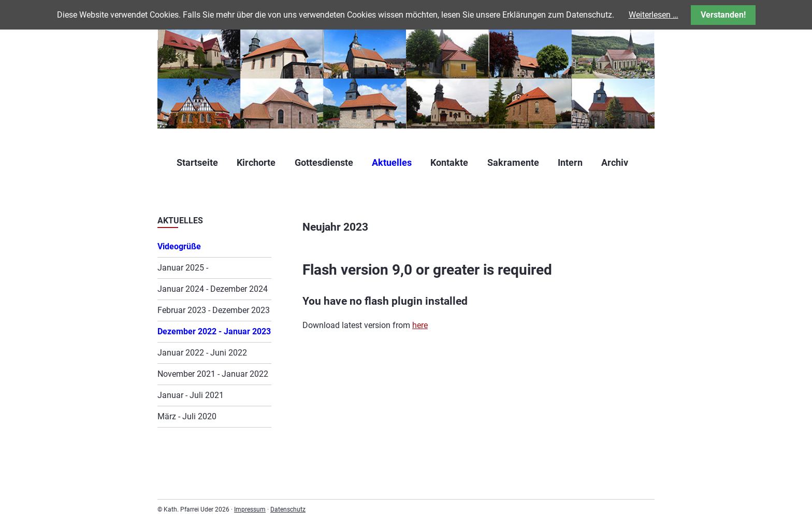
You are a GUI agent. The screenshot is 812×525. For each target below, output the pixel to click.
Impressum (250, 509)
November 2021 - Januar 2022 (213, 374)
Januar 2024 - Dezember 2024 (213, 289)
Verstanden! (723, 15)
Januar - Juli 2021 (191, 395)
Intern (570, 162)
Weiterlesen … (654, 15)
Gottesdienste (324, 162)
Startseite (197, 162)
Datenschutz (288, 509)
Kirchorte (256, 162)
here (420, 325)
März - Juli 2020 (187, 416)
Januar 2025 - (183, 268)
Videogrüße (179, 246)
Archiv (615, 162)
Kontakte (449, 162)
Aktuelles (392, 162)
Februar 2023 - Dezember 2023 (214, 310)
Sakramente (513, 162)
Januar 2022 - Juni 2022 (202, 353)
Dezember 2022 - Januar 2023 (214, 331)
